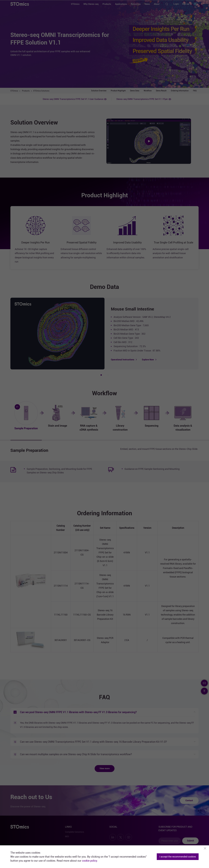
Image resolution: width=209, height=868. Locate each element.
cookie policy (90, 861)
